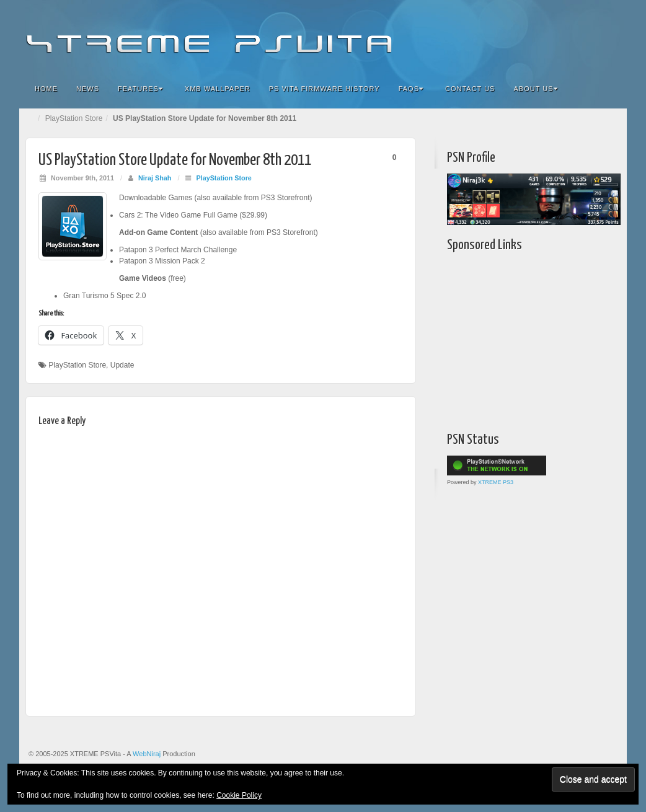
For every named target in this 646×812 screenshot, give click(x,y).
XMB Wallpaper (218, 89)
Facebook (525, 36)
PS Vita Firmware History (325, 89)
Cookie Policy (239, 795)
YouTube (592, 36)
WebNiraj (147, 754)
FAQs (411, 89)
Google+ (559, 36)
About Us (535, 89)
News (88, 89)
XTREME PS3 (496, 482)
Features (140, 89)
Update (122, 365)
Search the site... (609, 89)
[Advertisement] (524, 339)
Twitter (576, 36)
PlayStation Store (74, 118)
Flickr (542, 36)
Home (46, 89)
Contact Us (470, 89)
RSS (609, 36)
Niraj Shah (155, 178)
